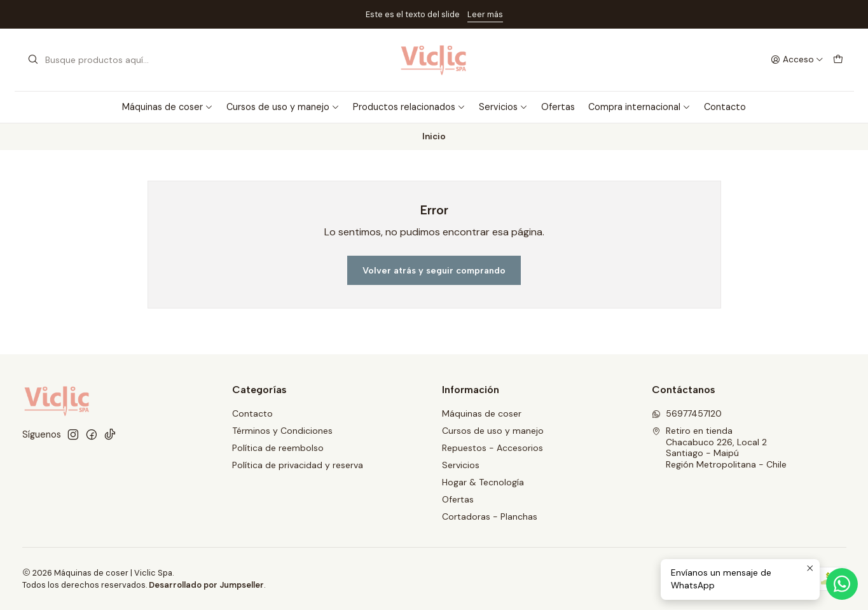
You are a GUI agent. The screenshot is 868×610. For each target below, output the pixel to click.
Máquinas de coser (168, 107)
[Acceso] (797, 60)
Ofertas (558, 107)
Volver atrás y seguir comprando (434, 270)
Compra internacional (639, 107)
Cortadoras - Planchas (490, 516)
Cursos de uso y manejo (283, 107)
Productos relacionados (409, 107)
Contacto (725, 107)
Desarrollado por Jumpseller (206, 585)
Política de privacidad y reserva (298, 465)
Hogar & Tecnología (483, 482)
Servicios (503, 107)
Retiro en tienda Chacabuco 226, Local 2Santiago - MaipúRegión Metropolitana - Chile (719, 447)
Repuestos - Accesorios (493, 448)
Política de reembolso (278, 448)
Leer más (485, 14)
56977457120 (687, 413)
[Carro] (838, 60)
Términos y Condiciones (282, 431)
